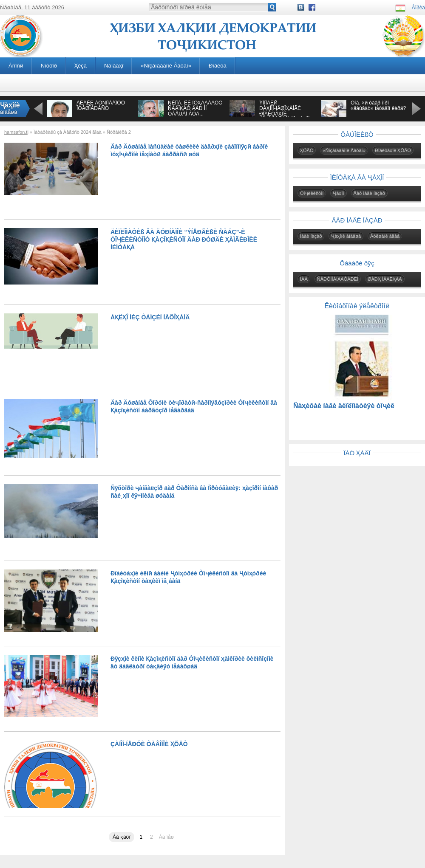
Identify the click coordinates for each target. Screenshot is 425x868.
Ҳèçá (81, 66)
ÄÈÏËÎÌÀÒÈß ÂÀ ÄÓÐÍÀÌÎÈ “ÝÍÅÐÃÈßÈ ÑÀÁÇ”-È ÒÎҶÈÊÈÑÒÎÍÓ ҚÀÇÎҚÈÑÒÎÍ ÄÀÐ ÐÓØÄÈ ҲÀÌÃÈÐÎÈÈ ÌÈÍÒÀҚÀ (184, 240)
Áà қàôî (122, 837)
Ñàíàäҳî (114, 66)
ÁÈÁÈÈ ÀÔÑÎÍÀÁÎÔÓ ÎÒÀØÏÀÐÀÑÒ (101, 106)
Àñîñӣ (16, 66)
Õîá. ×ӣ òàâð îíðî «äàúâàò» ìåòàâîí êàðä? (378, 106)
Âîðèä (418, 8)
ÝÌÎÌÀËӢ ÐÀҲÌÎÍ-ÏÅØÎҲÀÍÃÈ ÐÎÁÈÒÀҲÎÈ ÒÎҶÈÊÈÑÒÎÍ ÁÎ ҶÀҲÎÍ (284, 111)
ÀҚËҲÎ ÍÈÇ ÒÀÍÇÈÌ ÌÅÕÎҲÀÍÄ (150, 317)
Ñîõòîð (49, 66)
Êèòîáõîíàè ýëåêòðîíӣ (357, 306)
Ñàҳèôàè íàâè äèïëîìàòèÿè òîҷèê (344, 406)
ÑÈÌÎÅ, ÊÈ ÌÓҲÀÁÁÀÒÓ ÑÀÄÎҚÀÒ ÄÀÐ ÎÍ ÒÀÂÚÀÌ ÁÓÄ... (195, 108)
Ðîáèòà (218, 66)
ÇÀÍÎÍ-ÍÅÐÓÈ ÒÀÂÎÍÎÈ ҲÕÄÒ (149, 744)
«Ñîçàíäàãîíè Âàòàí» (166, 66)
